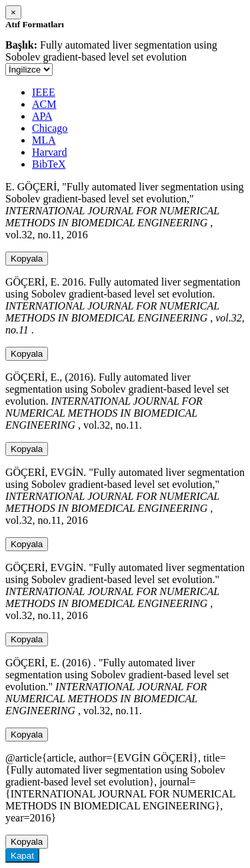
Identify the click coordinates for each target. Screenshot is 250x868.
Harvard (49, 152)
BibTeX (49, 164)
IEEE (44, 92)
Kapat (22, 856)
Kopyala (27, 259)
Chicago (50, 128)
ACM (44, 104)
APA (42, 116)
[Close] (13, 12)
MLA (44, 140)
